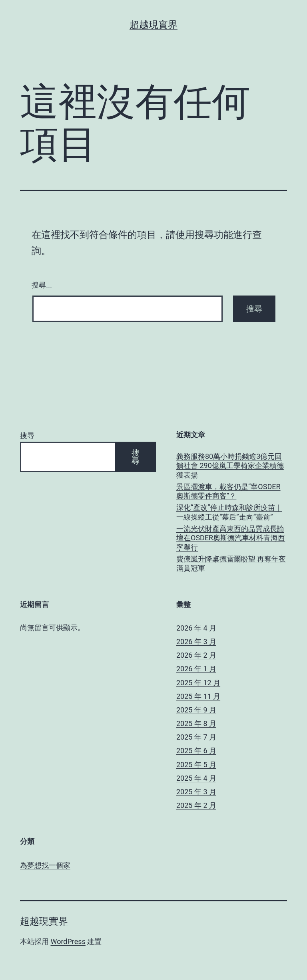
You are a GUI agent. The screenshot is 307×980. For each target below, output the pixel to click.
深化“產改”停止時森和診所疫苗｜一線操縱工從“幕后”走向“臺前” (229, 512)
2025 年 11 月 (198, 696)
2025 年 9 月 (196, 710)
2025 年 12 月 (198, 683)
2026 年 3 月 (196, 642)
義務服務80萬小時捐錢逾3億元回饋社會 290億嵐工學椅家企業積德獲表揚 (230, 466)
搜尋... (42, 285)
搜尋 (27, 435)
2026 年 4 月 (196, 628)
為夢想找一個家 (45, 865)
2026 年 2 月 (196, 655)
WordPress (68, 941)
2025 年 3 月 (196, 792)
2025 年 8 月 (196, 723)
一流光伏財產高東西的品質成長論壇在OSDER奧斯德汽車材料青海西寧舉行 (231, 538)
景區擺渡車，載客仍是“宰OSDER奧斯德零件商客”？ (228, 491)
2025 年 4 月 (196, 778)
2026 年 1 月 (196, 669)
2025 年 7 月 (196, 737)
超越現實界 (153, 25)
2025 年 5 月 (196, 765)
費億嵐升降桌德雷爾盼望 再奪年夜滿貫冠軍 (231, 563)
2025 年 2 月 (196, 805)
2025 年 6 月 (196, 751)
